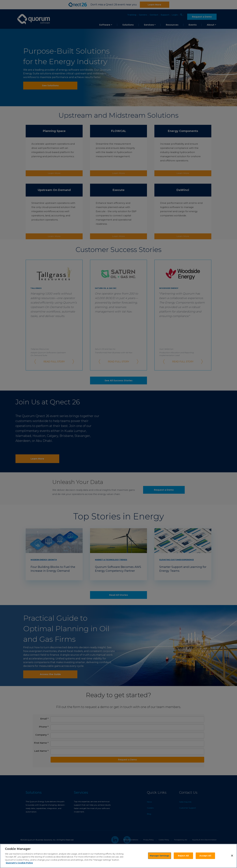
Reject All (183, 856)
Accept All (205, 856)
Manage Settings (160, 856)
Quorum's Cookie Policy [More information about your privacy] (19, 863)
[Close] (232, 856)
